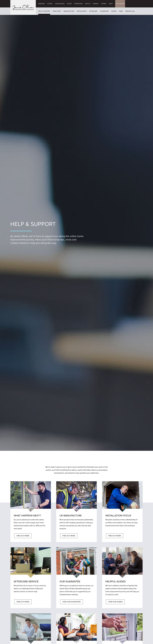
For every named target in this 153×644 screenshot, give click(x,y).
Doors (50, 4)
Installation (82, 11)
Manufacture (69, 11)
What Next (57, 11)
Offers (104, 4)
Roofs (69, 4)
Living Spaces (60, 4)
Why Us (88, 4)
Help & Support (44, 11)
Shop (111, 4)
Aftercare (93, 11)
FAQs (121, 11)
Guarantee (104, 11)
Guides (114, 11)
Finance (96, 4)
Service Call (130, 11)
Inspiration (78, 4)
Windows (41, 4)
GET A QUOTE (120, 4)
